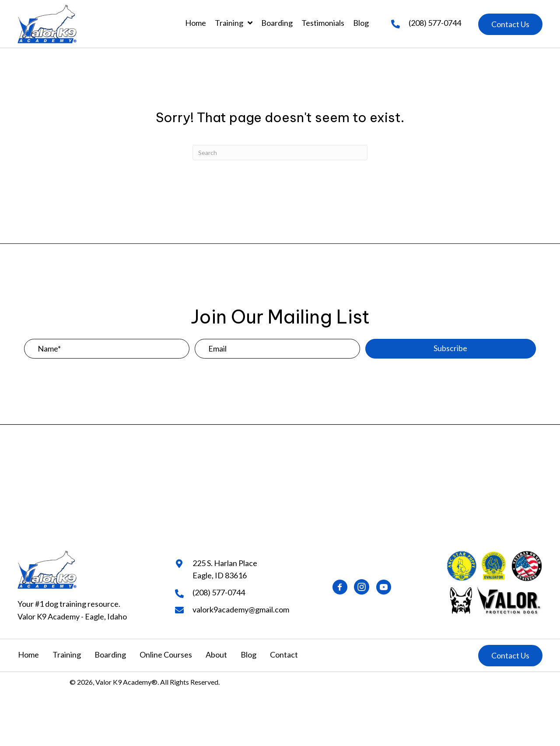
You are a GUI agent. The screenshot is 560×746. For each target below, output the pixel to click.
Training (67, 655)
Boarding (110, 655)
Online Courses (166, 655)
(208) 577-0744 (435, 23)
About (216, 655)
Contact (284, 655)
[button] (510, 24)
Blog (248, 655)
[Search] (280, 153)
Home (28, 655)
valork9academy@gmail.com (241, 609)
